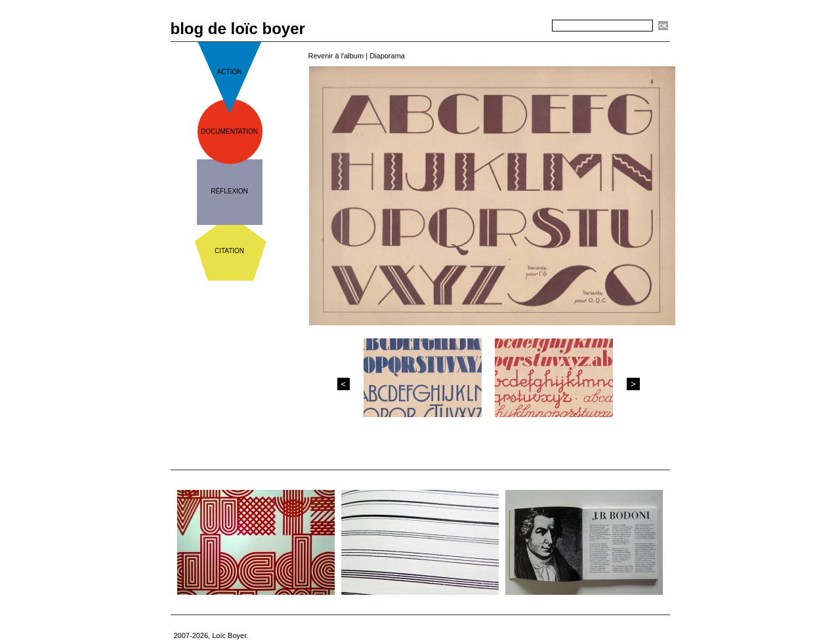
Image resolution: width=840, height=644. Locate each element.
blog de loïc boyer (238, 29)
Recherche (529, 26)
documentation (229, 131)
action (230, 72)
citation (229, 251)
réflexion (229, 191)
